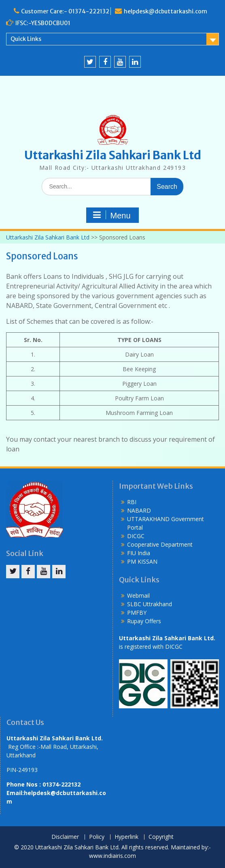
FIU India (139, 553)
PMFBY (137, 613)
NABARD (139, 510)
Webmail (138, 595)
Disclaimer (65, 837)
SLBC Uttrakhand (150, 604)
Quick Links (26, 39)
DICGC (136, 536)
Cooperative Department (160, 544)
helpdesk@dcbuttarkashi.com (166, 11)
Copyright (161, 837)
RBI (132, 502)
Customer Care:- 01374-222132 (65, 11)
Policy (97, 837)
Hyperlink (126, 837)
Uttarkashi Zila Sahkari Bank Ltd (113, 155)
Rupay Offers (144, 621)
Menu (111, 215)
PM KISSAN (142, 561)
